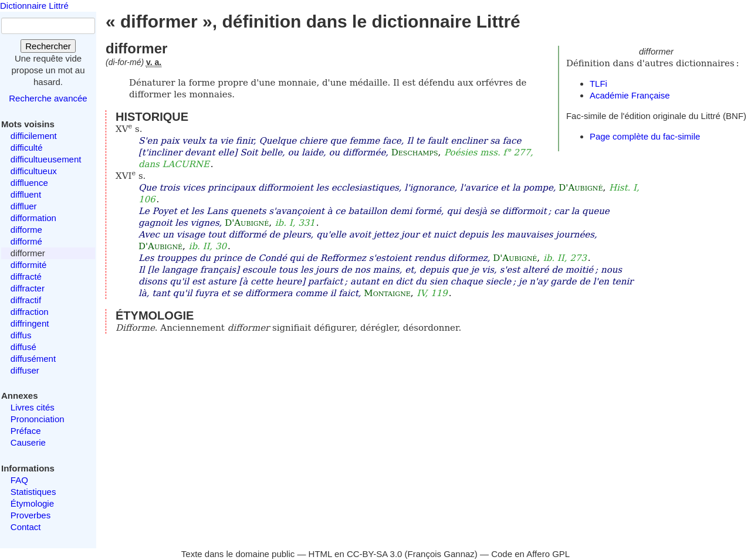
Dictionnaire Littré (34, 6)
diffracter (28, 288)
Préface (26, 431)
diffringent (30, 323)
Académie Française (630, 95)
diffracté (26, 276)
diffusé (23, 347)
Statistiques (33, 492)
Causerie (28, 442)
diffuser (25, 370)
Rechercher (48, 46)
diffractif (26, 300)
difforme (26, 230)
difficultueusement (46, 159)
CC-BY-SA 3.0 (375, 554)
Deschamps (415, 152)
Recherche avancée (48, 98)
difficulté (27, 147)
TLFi (598, 84)
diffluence (29, 183)
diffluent (26, 194)
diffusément (33, 359)
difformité (28, 265)
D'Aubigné (581, 188)
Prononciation (38, 419)
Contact (26, 527)
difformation (33, 218)
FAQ (19, 480)
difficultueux (34, 171)
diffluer (24, 206)
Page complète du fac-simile (645, 136)
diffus (21, 335)
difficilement (34, 136)
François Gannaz (441, 554)
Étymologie (32, 503)
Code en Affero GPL (530, 554)
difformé (26, 241)
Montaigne (387, 293)
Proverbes (31, 515)
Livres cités (33, 407)
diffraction (30, 312)
